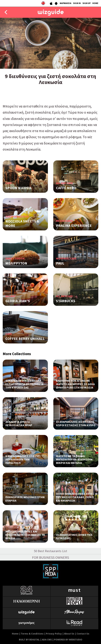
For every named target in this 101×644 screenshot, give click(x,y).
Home (15, 634)
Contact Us (83, 634)
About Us (69, 634)
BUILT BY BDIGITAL (29, 640)
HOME (95, 3)
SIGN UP (87, 3)
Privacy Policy (54, 634)
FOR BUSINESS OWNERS (50, 557)
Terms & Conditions (32, 634)
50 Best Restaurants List (50, 551)
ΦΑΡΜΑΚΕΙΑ (65, 3)
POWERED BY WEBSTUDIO (68, 640)
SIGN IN (77, 3)
